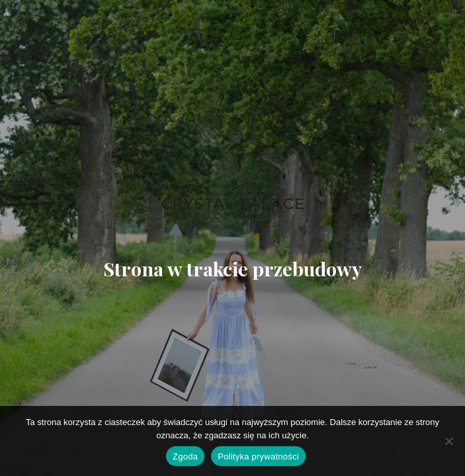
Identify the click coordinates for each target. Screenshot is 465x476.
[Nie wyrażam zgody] (448, 441)
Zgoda (185, 456)
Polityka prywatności (258, 456)
